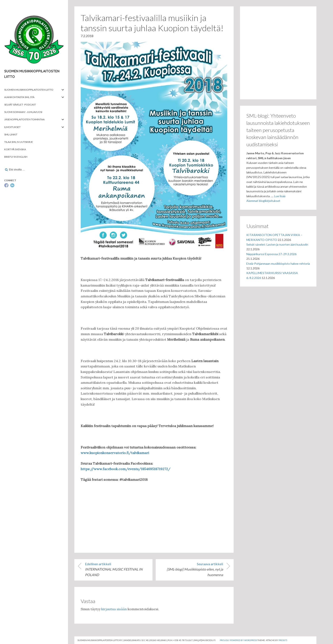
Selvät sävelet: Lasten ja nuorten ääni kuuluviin (277, 244)
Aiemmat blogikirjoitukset (263, 201)
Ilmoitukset (12, 127)
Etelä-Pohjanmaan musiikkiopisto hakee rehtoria (278, 264)
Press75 (283, 640)
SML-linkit (11, 134)
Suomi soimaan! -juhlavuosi (23, 112)
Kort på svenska (15, 149)
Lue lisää (280, 196)
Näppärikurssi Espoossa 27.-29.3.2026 (271, 254)
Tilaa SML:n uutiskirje (19, 142)
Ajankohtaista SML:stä (19, 97)
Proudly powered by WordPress (238, 640)
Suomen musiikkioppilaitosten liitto (29, 90)
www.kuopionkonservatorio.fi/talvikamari (115, 453)
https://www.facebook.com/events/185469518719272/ (126, 469)
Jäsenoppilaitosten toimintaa (24, 119)
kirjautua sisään (114, 609)
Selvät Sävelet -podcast (20, 105)
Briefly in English (16, 157)
